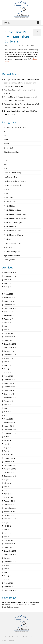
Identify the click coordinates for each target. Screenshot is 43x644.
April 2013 (8, 494)
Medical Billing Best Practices (15, 218)
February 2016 (9, 380)
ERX (5, 169)
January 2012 (9, 547)
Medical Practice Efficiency (14, 235)
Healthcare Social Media (13, 185)
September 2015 (10, 397)
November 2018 (10, 273)
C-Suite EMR (9, 148)
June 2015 (8, 408)
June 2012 (8, 530)
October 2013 (9, 472)
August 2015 (9, 401)
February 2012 (9, 544)
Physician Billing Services (13, 243)
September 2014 (10, 433)
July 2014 (7, 440)
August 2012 (9, 522)
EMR (28, 46)
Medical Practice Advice (13, 231)
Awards (7, 144)
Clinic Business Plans (12, 152)
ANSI (6, 140)
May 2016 (8, 369)
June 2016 (8, 365)
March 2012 (8, 540)
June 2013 (8, 487)
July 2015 (7, 405)
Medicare (7, 239)
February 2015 (9, 422)
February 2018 (9, 298)
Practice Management (12, 251)
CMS (6, 156)
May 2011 (8, 576)
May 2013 (8, 490)
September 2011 (10, 562)
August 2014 (9, 437)
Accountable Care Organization (16, 127)
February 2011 (9, 587)
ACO (6, 131)
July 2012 (7, 526)
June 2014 (8, 444)
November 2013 (10, 469)
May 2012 (8, 533)
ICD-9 (6, 193)
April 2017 (8, 330)
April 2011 (8, 579)
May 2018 (8, 287)
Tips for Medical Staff (12, 256)
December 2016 (10, 344)
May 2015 (8, 412)
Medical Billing (9, 206)
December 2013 (10, 465)
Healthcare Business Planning (15, 181)
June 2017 (8, 326)
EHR (6, 160)
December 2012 (10, 508)
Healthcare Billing (10, 177)
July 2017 (7, 323)
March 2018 (8, 294)
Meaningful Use (10, 202)
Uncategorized (9, 260)
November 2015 (10, 390)
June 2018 (8, 283)
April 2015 (8, 415)
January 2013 (9, 505)
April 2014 (8, 451)
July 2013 (7, 483)
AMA (6, 135)
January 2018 (9, 301)
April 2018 (8, 290)
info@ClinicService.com (11, 607)
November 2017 (10, 308)
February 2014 (9, 458)
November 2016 (10, 347)
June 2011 (8, 572)
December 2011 (10, 551)
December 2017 (10, 305)
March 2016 (8, 376)
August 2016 (9, 358)
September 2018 (10, 276)
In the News (8, 198)
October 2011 (9, 558)
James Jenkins (12, 46)
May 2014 (8, 447)
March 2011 (8, 583)
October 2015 (9, 394)
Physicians (8, 247)
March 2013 (8, 497)
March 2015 (8, 419)
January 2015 (9, 426)
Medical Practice (10, 227)
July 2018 (7, 280)
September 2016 (10, 355)
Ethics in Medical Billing (13, 173)
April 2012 (8, 537)
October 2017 (9, 312)
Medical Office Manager (13, 222)
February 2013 (9, 501)
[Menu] (21, 23)
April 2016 (8, 372)
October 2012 (9, 515)
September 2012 (10, 519)
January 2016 (9, 383)
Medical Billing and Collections (15, 214)
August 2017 (9, 319)
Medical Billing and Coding (14, 210)
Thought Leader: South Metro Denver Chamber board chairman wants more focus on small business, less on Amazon (22, 83)
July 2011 (7, 569)
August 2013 (9, 480)
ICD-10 (7, 189)
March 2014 (8, 455)
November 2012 (10, 512)
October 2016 (9, 351)
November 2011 (10, 554)
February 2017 (9, 337)
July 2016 (7, 362)
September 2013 (10, 476)
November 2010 (10, 590)
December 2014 (10, 430)
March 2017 (8, 333)
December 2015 (10, 387)
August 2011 (9, 565)
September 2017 (10, 315)
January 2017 (9, 340)
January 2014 (9, 462)
